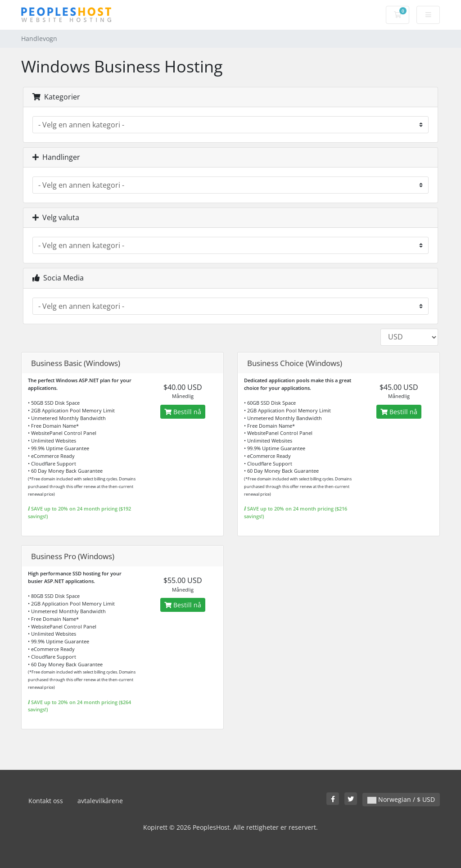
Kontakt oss (46, 801)
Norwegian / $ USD (401, 799)
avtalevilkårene (100, 801)
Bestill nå (183, 412)
